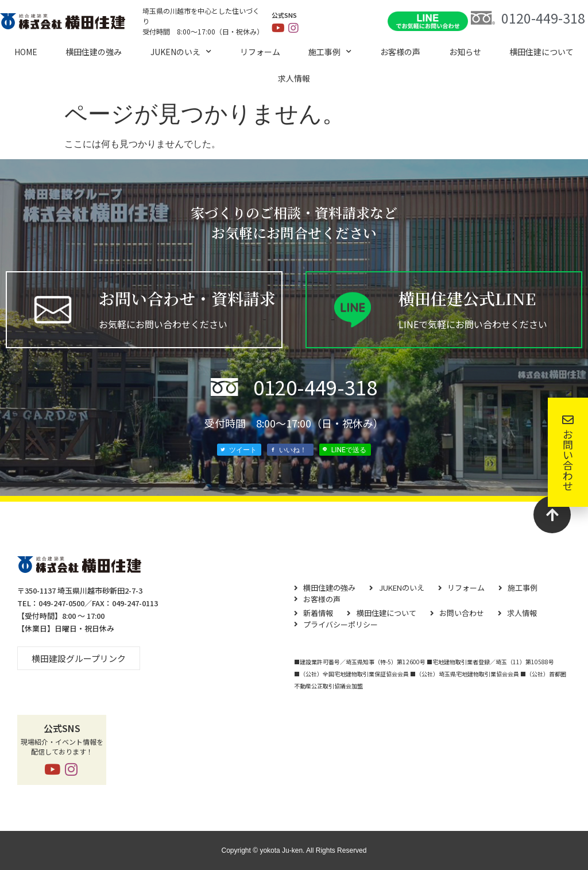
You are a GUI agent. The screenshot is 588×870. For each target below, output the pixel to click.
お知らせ (465, 52)
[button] (79, 658)
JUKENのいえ (181, 52)
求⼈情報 (294, 78)
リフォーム (260, 52)
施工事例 (330, 52)
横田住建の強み (94, 52)
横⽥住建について (541, 52)
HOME (26, 52)
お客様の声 (400, 52)
